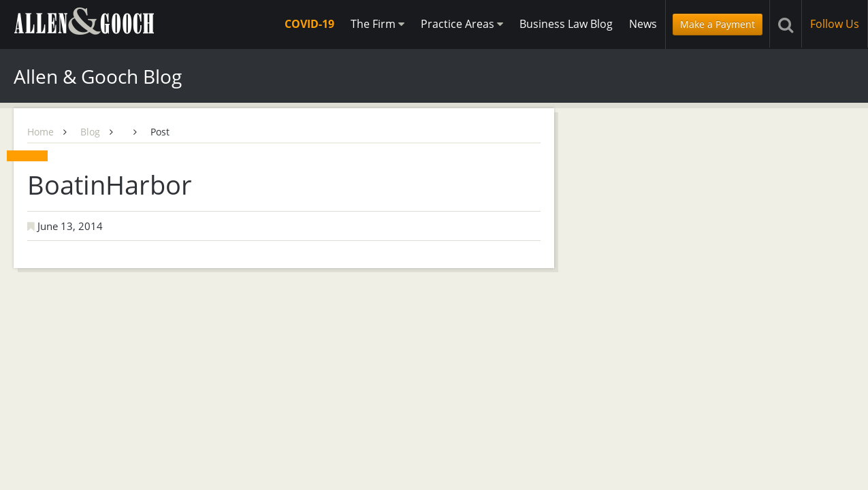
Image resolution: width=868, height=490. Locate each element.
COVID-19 (309, 24)
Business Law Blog (566, 24)
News (643, 24)
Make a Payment (718, 24)
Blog (90, 132)
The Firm (377, 24)
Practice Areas (462, 24)
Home (41, 132)
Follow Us (835, 24)
